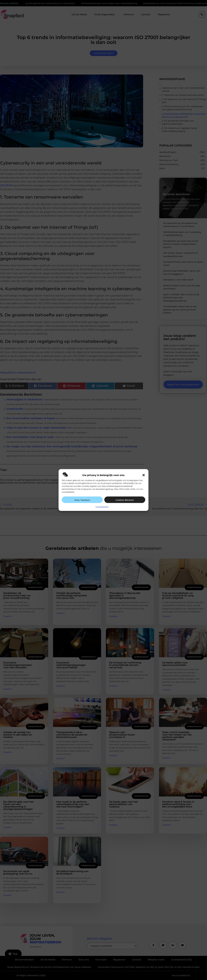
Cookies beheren (125, 500)
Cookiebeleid (102, 507)
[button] (144, 475)
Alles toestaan (82, 500)
